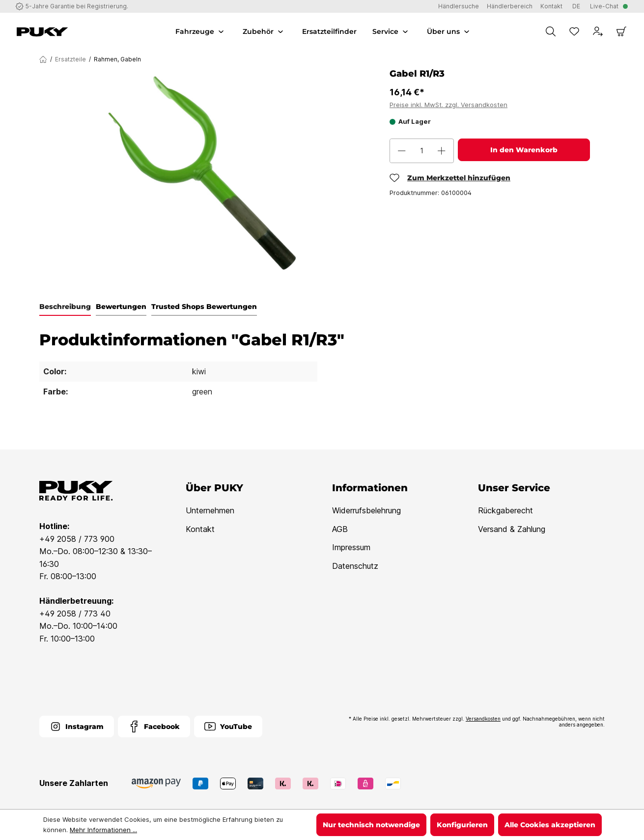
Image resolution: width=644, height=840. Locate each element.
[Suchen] (551, 31)
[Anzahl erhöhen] (442, 151)
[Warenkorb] (621, 31)
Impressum (351, 547)
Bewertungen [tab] (121, 307)
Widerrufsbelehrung (366, 510)
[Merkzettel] (574, 31)
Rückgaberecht (505, 510)
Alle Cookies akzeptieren (550, 825)
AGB (340, 529)
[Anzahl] (422, 151)
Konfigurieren (462, 825)
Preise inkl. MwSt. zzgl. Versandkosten (448, 105)
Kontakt (200, 529)
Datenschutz (355, 566)
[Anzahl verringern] (402, 151)
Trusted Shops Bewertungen (204, 307)
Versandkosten (483, 719)
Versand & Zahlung (512, 529)
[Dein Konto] (598, 31)
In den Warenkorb (524, 150)
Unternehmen (210, 510)
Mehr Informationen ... (103, 830)
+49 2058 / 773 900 (77, 539)
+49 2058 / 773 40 (75, 614)
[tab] (65, 307)
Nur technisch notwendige (371, 825)
